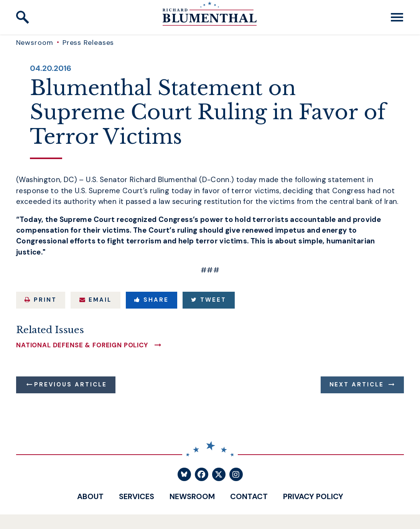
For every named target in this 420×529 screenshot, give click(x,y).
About (90, 496)
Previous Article (70, 384)
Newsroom (35, 43)
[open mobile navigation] (397, 17)
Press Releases (88, 43)
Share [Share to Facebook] (152, 300)
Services (137, 496)
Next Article (357, 384)
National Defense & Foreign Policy (82, 345)
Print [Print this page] (41, 300)
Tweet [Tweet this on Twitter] (209, 300)
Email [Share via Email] (96, 300)
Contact (249, 496)
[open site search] (23, 17)
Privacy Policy (313, 496)
